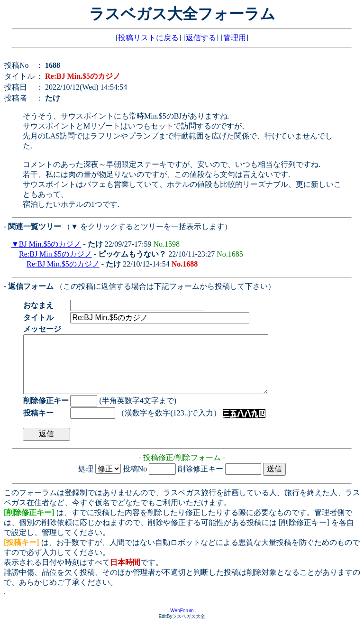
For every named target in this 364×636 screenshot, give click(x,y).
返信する (201, 38)
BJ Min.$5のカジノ (50, 244)
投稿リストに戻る (148, 38)
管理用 (235, 38)
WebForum (182, 622)
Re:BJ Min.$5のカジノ (55, 254)
